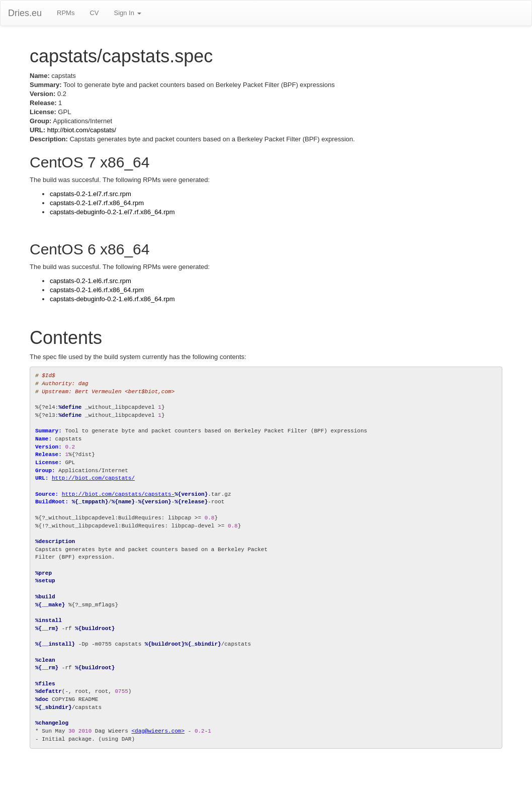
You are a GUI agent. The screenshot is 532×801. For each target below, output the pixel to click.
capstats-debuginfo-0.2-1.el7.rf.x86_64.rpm (112, 212)
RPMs (66, 13)
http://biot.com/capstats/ (82, 130)
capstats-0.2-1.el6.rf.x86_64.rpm (97, 290)
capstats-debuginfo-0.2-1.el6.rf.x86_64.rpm (112, 299)
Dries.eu (25, 13)
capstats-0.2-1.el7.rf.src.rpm (91, 194)
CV (94, 13)
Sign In (127, 13)
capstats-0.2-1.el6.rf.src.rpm (91, 281)
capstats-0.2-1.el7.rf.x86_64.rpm (97, 203)
